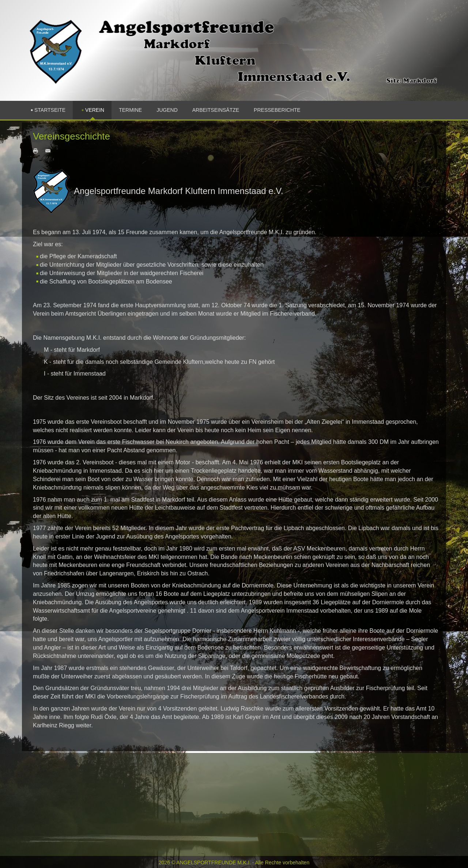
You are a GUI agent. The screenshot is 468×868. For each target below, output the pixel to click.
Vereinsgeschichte (71, 136)
